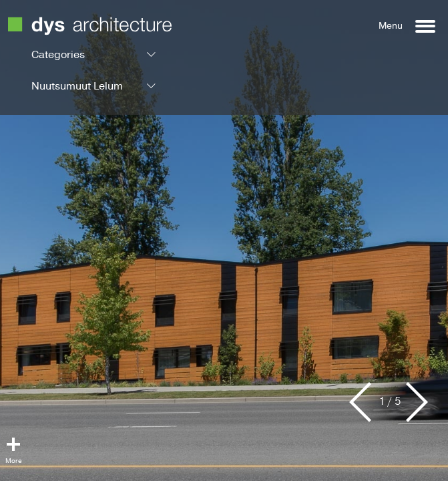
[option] (224, 240)
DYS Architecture (90, 26)
